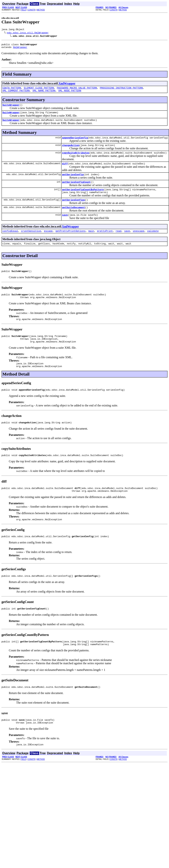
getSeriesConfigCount (76, 190)
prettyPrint (105, 242)
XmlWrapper (20, 49)
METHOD (41, 10)
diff (65, 170)
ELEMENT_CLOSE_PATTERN (39, 90)
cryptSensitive (31, 242)
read (118, 242)
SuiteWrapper (11, 108)
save (65, 225)
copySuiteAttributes (76, 159)
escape (48, 242)
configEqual (10, 242)
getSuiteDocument (74, 217)
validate (153, 242)
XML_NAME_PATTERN (44, 93)
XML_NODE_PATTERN (70, 93)
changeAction (71, 151)
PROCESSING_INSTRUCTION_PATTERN (121, 90)
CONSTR (31, 10)
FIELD (24, 10)
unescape (139, 242)
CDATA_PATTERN (12, 90)
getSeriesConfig (73, 182)
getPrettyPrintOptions (71, 242)
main (91, 242)
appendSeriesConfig (75, 143)
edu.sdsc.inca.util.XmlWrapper (28, 33)
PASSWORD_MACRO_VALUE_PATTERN (77, 90)
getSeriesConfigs (74, 209)
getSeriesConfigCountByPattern (83, 198)
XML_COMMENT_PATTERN (16, 93)
